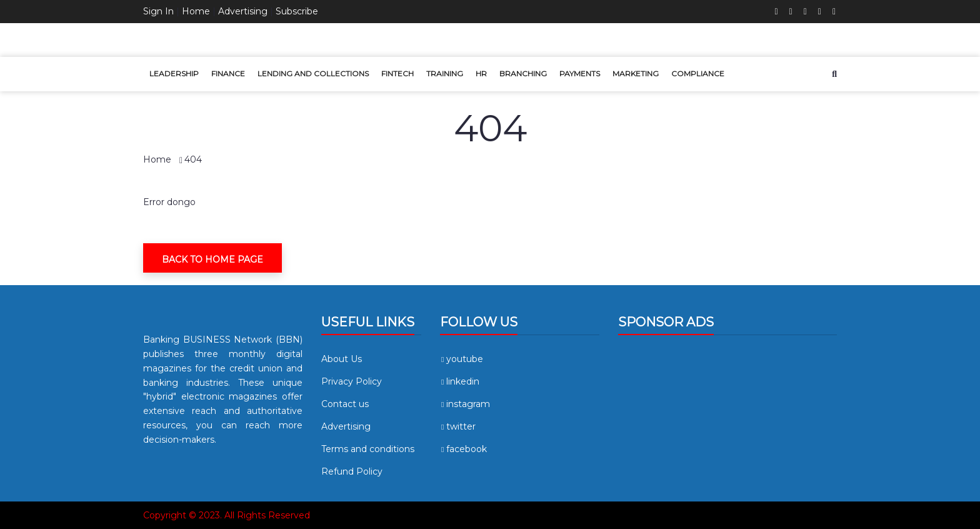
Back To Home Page (212, 259)
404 (193, 159)
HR (481, 73)
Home (196, 11)
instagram (465, 404)
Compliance (698, 73)
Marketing (636, 73)
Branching (523, 73)
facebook (463, 449)
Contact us (345, 404)
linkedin (460, 381)
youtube (462, 359)
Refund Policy (352, 471)
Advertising (243, 11)
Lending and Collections (313, 73)
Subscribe (297, 11)
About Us (342, 359)
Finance (228, 73)
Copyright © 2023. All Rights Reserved (227, 515)
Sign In (158, 11)
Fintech (397, 73)
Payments (580, 73)
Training (445, 73)
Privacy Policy (352, 381)
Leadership (174, 73)
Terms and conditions (368, 449)
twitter (458, 426)
